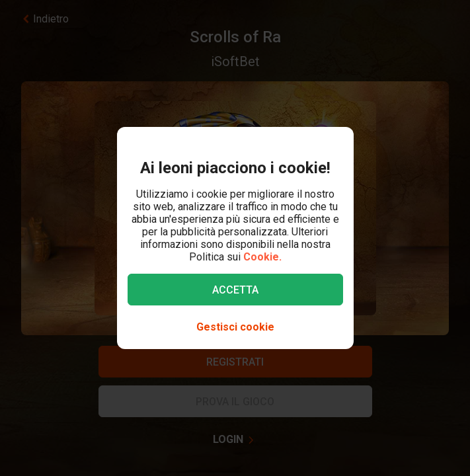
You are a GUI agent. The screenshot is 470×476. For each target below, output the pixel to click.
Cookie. (262, 257)
